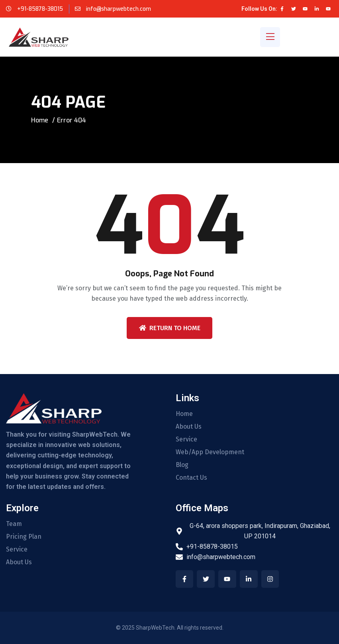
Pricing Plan (24, 537)
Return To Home (170, 328)
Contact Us (191, 478)
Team (14, 524)
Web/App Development (210, 452)
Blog (182, 465)
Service (186, 439)
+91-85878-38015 (40, 9)
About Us (189, 427)
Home (40, 120)
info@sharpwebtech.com (118, 9)
